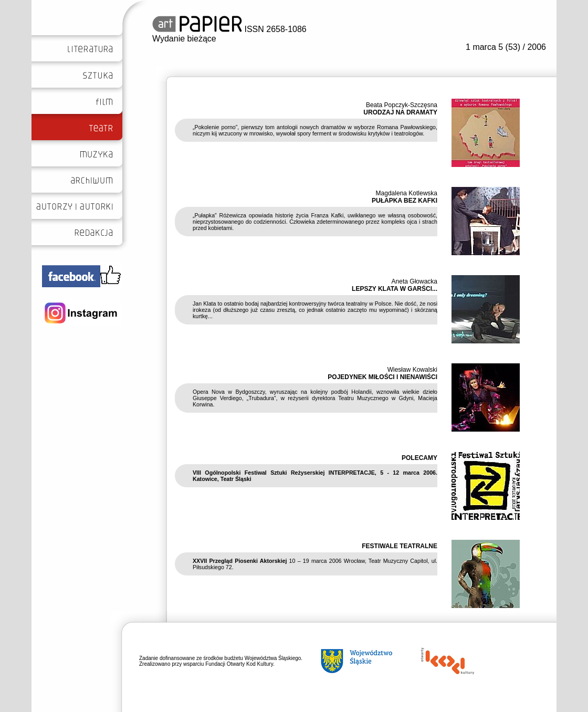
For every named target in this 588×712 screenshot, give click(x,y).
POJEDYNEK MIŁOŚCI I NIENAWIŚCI (382, 377)
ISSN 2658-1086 (229, 29)
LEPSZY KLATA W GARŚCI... (395, 289)
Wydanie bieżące (184, 39)
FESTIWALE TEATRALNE (400, 546)
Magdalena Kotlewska (407, 193)
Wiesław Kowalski (412, 370)
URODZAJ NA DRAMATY (400, 112)
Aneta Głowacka (414, 281)
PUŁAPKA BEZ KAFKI (405, 201)
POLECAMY (419, 458)
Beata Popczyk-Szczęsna (402, 105)
